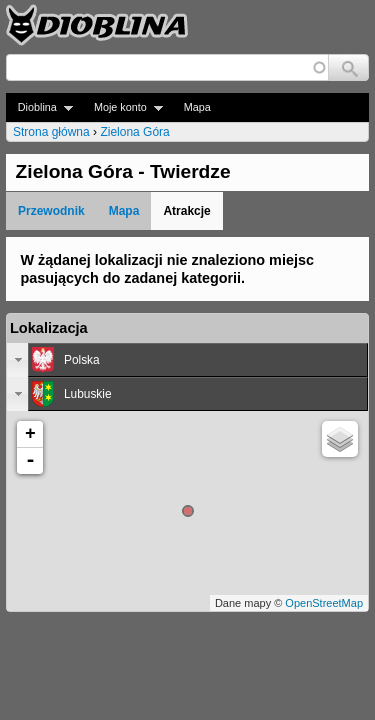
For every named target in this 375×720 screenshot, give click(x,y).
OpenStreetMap (324, 603)
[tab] (187, 360)
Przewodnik (51, 211)
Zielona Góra (134, 132)
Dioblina (39, 107)
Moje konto (122, 107)
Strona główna (51, 132)
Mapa (197, 107)
